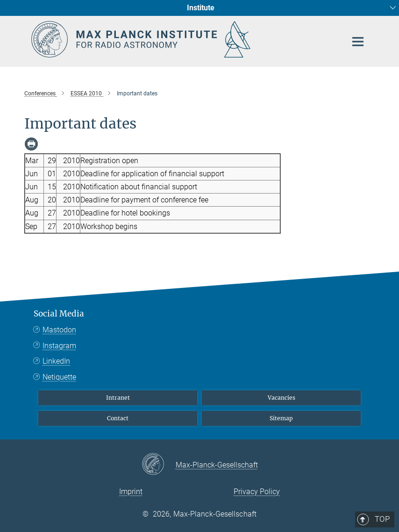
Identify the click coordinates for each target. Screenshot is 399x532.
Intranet (118, 398)
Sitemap (281, 418)
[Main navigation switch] (358, 42)
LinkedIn (56, 361)
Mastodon (59, 330)
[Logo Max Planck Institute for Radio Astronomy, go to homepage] (183, 39)
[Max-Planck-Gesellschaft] (159, 465)
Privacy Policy (257, 492)
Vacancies (281, 398)
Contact (118, 418)
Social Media (59, 314)
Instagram (59, 346)
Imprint (131, 492)
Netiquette (59, 377)
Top (355, 275)
